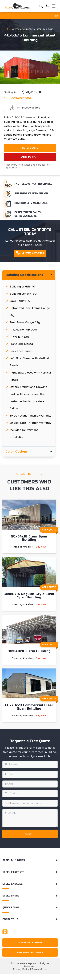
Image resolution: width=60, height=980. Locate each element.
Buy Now (41, 547)
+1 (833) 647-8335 (33, 253)
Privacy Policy (21, 969)
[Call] (47, 6)
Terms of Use (39, 969)
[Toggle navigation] (54, 6)
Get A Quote (50, 531)
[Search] (41, 6)
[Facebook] (5, 932)
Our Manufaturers (37, 953)
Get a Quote (30, 148)
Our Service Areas (37, 943)
